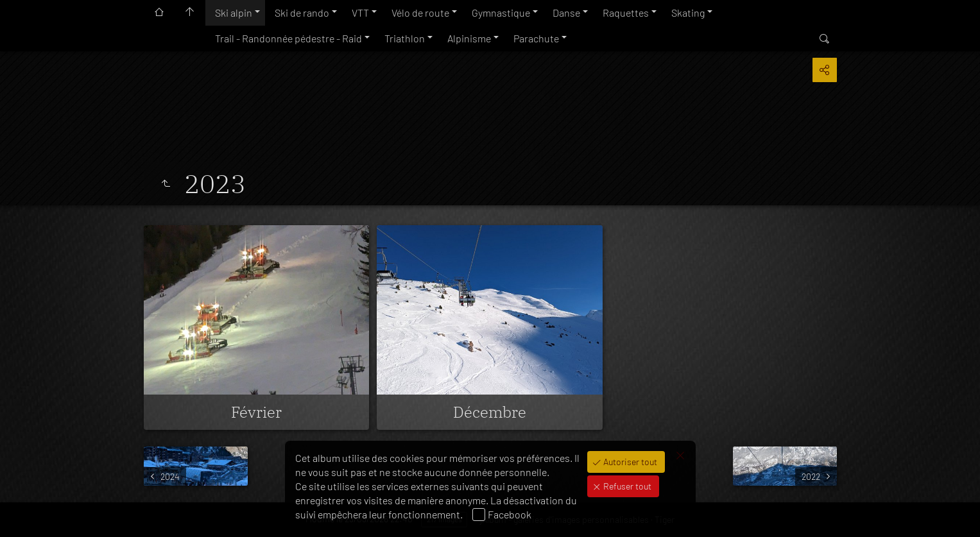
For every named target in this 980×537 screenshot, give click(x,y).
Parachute (536, 38)
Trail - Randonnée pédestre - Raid (288, 38)
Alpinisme (469, 38)
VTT (360, 13)
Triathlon (405, 38)
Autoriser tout (629, 462)
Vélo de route (420, 13)
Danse (566, 13)
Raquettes (626, 13)
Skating (688, 13)
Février (256, 412)
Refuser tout (626, 486)
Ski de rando (302, 13)
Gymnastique (501, 13)
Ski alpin (234, 13)
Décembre (490, 412)
